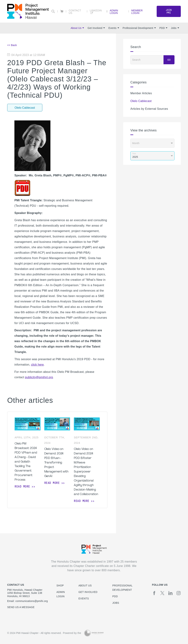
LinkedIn (96, 10)
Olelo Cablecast (141, 101)
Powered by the (72, 633)
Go (169, 60)
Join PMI (169, 11)
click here (37, 365)
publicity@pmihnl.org (39, 377)
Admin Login (114, 12)
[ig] (179, 593)
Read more (22, 486)
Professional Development (139, 28)
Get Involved (96, 28)
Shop (60, 586)
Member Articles (141, 93)
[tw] (162, 593)
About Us (77, 28)
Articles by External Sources (149, 109)
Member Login (137, 12)
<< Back (12, 45)
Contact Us (75, 12)
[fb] (154, 593)
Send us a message (21, 607)
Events (114, 28)
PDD (163, 28)
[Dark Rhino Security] (94, 633)
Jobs (175, 28)
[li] (170, 593)
